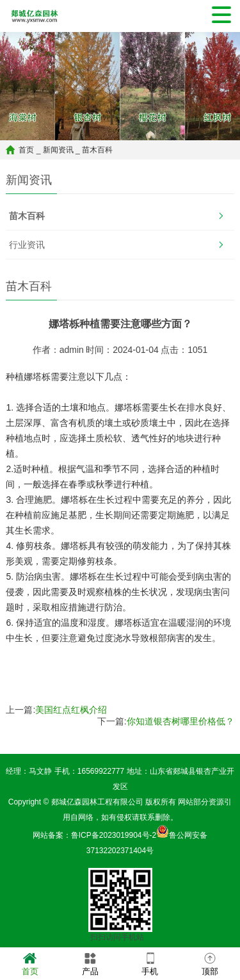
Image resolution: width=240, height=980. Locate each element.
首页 (26, 150)
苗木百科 (97, 150)
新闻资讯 (58, 150)
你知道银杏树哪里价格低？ (180, 721)
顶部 (210, 963)
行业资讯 (27, 245)
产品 (90, 963)
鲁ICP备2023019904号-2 (114, 835)
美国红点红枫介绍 (71, 710)
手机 (150, 963)
